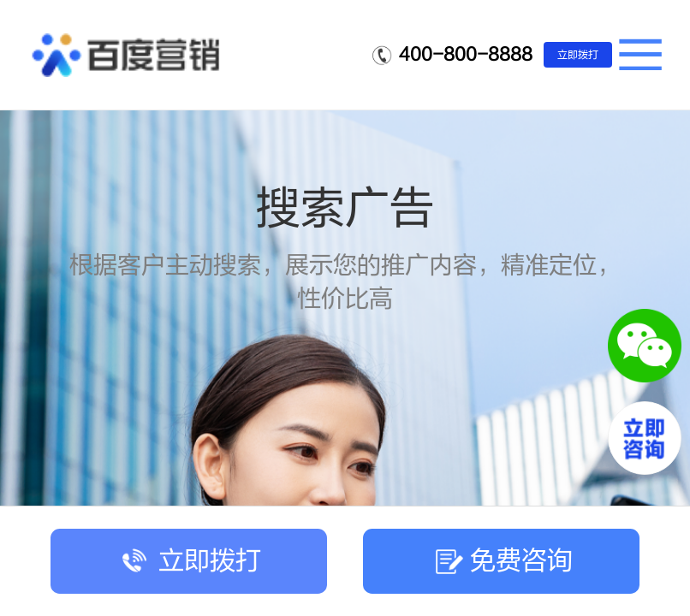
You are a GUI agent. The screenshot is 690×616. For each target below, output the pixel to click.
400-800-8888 (466, 54)
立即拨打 (578, 55)
